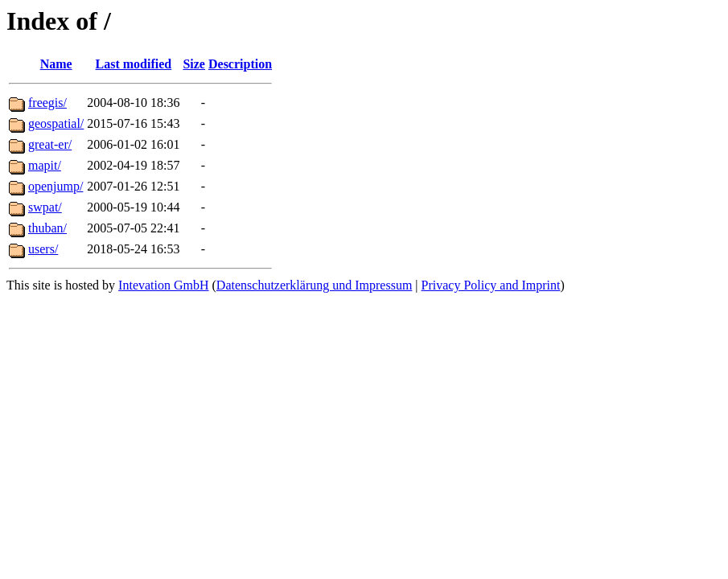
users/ (43, 249)
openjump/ (56, 186)
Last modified (134, 64)
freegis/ (47, 103)
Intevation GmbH (163, 285)
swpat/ (45, 207)
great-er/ (50, 144)
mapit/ (45, 165)
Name (56, 64)
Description (240, 64)
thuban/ (47, 228)
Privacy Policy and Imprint (491, 285)
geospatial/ (56, 123)
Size (194, 64)
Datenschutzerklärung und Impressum (314, 285)
